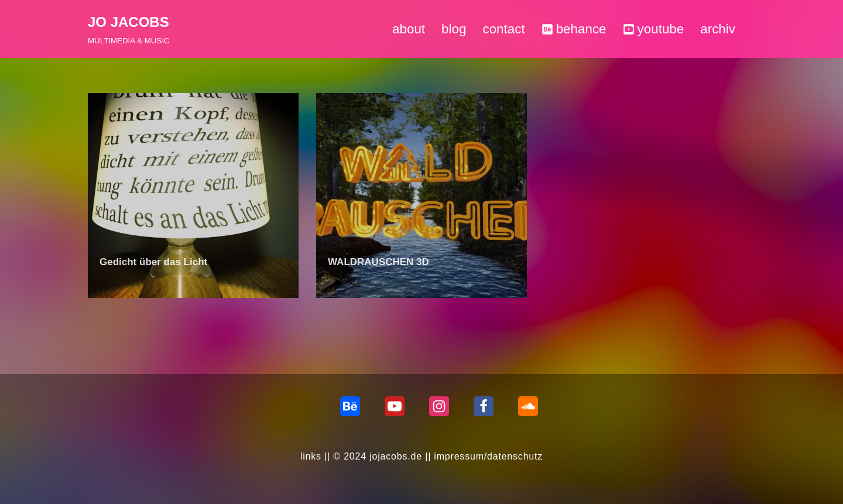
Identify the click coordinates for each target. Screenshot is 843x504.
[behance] (350, 406)
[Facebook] (484, 406)
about (409, 29)
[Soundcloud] (528, 406)
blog (454, 29)
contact (503, 29)
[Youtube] (395, 406)
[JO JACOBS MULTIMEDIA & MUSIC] (129, 29)
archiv (718, 29)
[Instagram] (439, 406)
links (311, 456)
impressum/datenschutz (488, 456)
